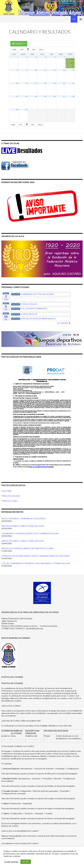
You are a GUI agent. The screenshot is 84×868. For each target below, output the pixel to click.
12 (55, 70)
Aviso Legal (6, 491)
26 (55, 97)
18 (45, 83)
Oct (22, 50)
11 (45, 70)
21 (73, 83)
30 (26, 110)
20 (64, 83)
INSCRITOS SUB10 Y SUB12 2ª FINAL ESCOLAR (23, 526)
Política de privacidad (10, 496)
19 (55, 83)
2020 (14, 50)
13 (64, 70)
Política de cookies (9, 501)
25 (45, 97)
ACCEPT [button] (26, 862)
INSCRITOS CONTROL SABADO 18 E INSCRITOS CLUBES (27, 548)
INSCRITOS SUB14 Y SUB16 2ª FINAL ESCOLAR (23, 541)
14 (73, 70)
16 (26, 83)
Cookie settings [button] (11, 862)
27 (64, 97)
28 (73, 97)
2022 (42, 50)
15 (17, 83)
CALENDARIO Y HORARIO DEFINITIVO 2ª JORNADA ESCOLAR (30, 533)
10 (36, 70)
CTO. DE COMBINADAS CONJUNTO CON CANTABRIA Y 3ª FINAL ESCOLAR (36, 563)
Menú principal (81, 19)
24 (36, 97)
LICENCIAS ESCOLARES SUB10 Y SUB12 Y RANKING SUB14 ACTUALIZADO (36, 556)
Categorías (19, 44)
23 (26, 97)
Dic (34, 50)
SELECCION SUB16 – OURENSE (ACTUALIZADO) (23, 518)
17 (36, 83)
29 (17, 110)
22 (17, 97)
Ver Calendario (64, 323)
